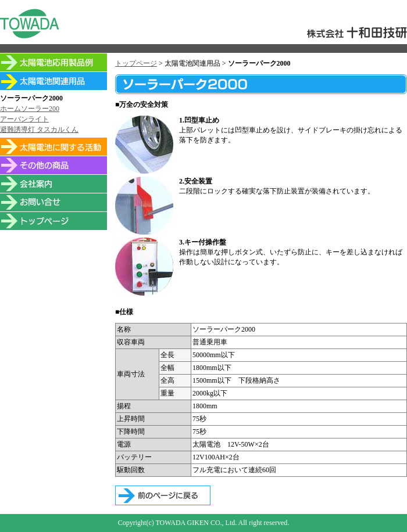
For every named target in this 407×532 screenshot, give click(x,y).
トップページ (136, 63)
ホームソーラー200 (30, 109)
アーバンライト (24, 119)
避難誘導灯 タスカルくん (39, 130)
